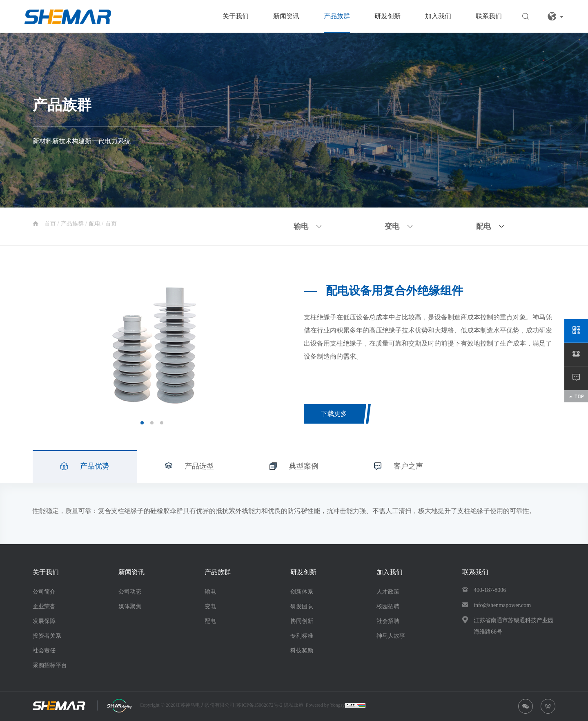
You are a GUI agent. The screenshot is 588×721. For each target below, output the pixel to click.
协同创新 (302, 621)
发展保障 (44, 621)
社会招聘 (388, 621)
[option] (152, 344)
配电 (96, 224)
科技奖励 (302, 651)
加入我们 (438, 16)
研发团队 (302, 606)
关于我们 (236, 16)
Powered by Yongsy (325, 705)
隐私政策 (294, 705)
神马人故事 (391, 636)
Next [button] (267, 344)
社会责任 (44, 651)
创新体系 (302, 592)
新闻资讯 (286, 16)
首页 (51, 224)
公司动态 (130, 592)
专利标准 (302, 636)
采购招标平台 (50, 665)
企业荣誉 (44, 606)
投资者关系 (47, 636)
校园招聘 (388, 606)
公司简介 (44, 592)
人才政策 (388, 592)
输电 (210, 592)
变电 (210, 606)
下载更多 (334, 414)
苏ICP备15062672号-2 (260, 705)
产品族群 (337, 16)
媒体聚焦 (130, 606)
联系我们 (489, 16)
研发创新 (388, 16)
